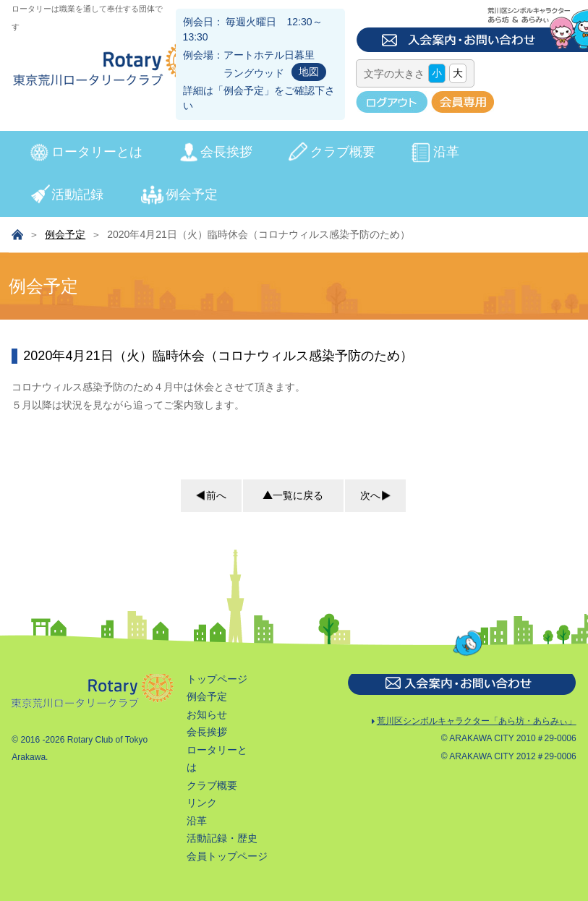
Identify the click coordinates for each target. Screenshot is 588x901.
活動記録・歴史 (222, 838)
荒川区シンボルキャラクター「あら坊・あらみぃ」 (473, 722)
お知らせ (207, 714)
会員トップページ (227, 856)
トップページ (217, 679)
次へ (377, 495)
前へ (210, 495)
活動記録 (77, 195)
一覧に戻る (293, 495)
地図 (309, 72)
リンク (202, 803)
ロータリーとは (97, 152)
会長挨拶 (226, 152)
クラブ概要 (343, 152)
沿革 (446, 152)
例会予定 (244, 90)
